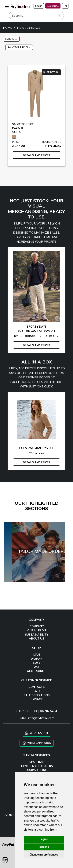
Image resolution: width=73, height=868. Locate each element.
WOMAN (37, 659)
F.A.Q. (36, 691)
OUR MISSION (37, 630)
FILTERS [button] (11, 39)
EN (65, 6)
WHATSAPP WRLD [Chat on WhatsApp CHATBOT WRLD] (37, 743)
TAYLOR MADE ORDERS (37, 766)
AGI (37, 667)
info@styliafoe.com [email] (41, 718)
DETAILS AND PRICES (36, 155)
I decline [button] (44, 847)
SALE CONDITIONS (37, 695)
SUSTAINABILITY (37, 635)
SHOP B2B (36, 762)
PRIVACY (36, 699)
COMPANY (37, 626)
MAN (37, 655)
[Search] (36, 15)
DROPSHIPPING (36, 770)
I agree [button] (44, 839)
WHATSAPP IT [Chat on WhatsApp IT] (36, 733)
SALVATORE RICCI (19, 47)
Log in (39, 6)
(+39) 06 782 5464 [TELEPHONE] (45, 711)
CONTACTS (37, 687)
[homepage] (20, 7)
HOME (8, 28)
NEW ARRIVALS (29, 28)
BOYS (36, 663)
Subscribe (53, 6)
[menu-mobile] (7, 6)
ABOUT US (36, 639)
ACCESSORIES (37, 671)
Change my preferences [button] (44, 855)
